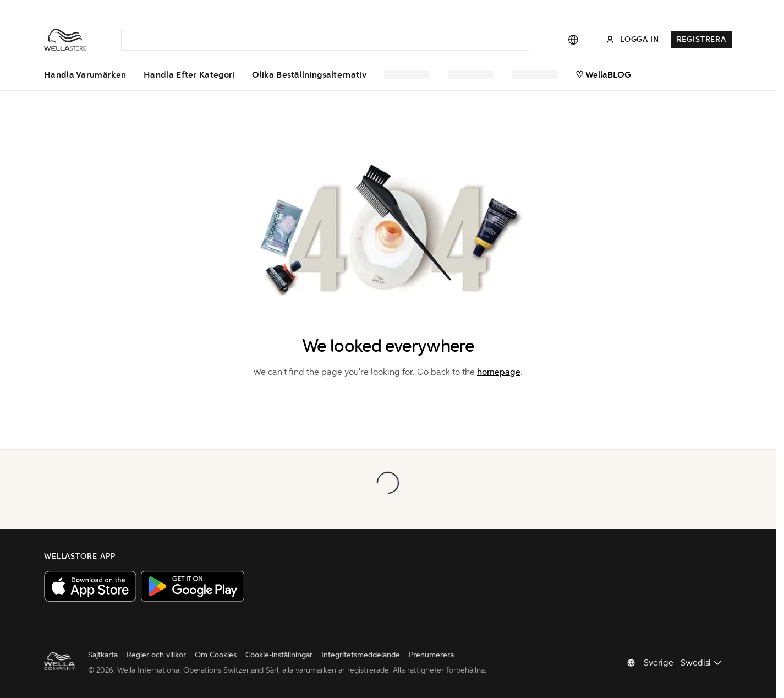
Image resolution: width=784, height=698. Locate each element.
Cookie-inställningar (279, 655)
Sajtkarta (103, 655)
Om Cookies (216, 655)
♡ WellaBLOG (603, 75)
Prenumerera (431, 655)
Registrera (701, 39)
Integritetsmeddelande (361, 655)
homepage (499, 372)
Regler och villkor (156, 655)
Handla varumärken (85, 75)
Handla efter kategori (189, 75)
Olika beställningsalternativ (309, 75)
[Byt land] (683, 663)
